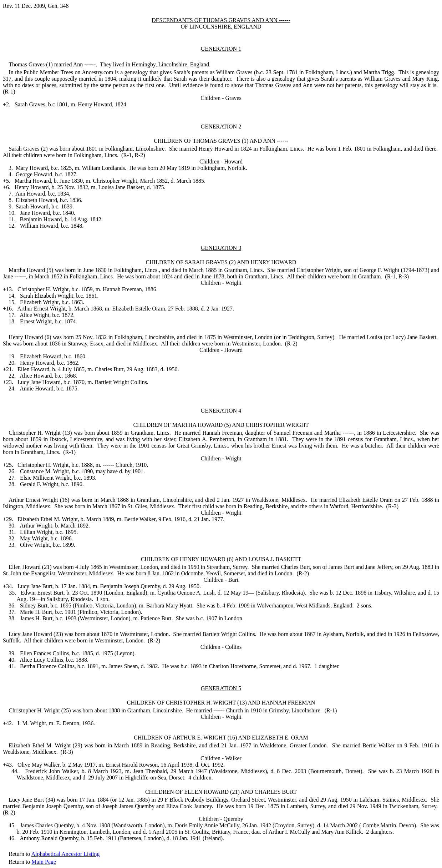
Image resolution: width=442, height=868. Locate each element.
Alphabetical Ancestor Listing (65, 854)
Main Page (44, 862)
